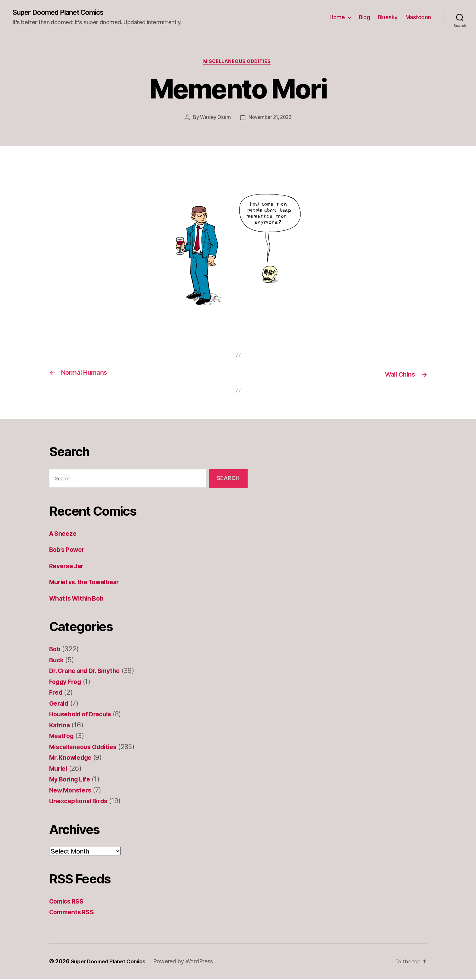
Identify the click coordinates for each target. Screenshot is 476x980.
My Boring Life (72, 780)
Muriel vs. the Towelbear (88, 583)
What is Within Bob (79, 599)
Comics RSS (68, 902)
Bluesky (388, 17)
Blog (364, 17)
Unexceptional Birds (81, 802)
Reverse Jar (68, 567)
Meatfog (63, 737)
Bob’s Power (69, 551)
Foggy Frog (67, 683)
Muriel (59, 769)
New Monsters (72, 791)
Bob (55, 650)
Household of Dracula (83, 715)
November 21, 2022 (271, 119)
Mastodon (418, 17)
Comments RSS (74, 913)
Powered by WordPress (190, 962)
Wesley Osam (214, 119)
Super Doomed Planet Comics (64, 13)
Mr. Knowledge (73, 759)
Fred (56, 694)
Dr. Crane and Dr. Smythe (88, 672)
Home (337, 17)
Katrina (60, 726)
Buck (57, 661)
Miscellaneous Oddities (238, 63)
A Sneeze (64, 534)
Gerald (60, 704)
